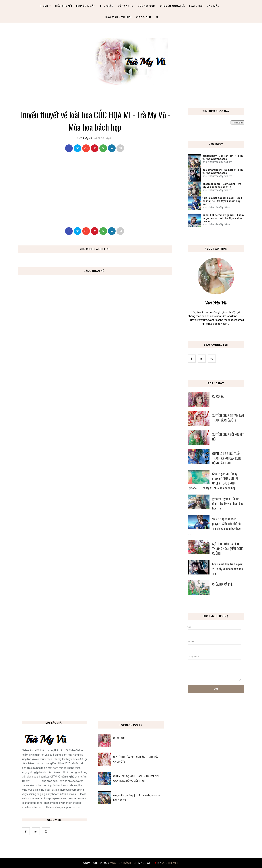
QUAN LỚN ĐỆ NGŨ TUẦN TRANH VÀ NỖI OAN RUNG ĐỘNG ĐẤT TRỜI (227, 458)
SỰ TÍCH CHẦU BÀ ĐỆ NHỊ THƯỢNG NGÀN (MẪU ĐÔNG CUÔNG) (228, 549)
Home (46, 6)
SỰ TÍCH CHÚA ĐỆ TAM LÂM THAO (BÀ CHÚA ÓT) (228, 418)
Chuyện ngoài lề (172, 6)
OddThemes (170, 863)
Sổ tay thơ (126, 6)
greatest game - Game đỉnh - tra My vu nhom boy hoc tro (222, 185)
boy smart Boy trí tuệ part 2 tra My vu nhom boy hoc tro (223, 171)
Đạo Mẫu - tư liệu (119, 17)
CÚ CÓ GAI (218, 396)
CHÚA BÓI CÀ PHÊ (222, 584)
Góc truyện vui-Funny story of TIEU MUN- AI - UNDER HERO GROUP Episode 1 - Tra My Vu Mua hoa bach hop (214, 481)
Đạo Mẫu (213, 6)
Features (196, 6)
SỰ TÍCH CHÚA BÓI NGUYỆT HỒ (228, 437)
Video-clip (144, 17)
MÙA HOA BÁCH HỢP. (124, 863)
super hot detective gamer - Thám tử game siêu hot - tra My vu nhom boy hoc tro (223, 218)
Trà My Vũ (86, 138)
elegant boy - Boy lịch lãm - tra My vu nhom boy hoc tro (223, 157)
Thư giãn (107, 6)
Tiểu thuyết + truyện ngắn (75, 6)
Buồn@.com (147, 6)
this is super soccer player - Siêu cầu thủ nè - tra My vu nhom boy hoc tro (222, 201)
